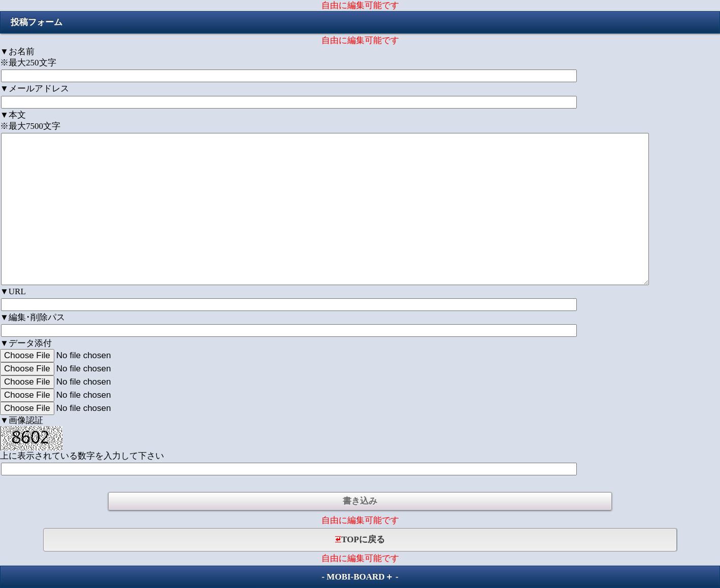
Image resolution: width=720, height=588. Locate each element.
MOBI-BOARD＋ (360, 577)
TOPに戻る (360, 540)
